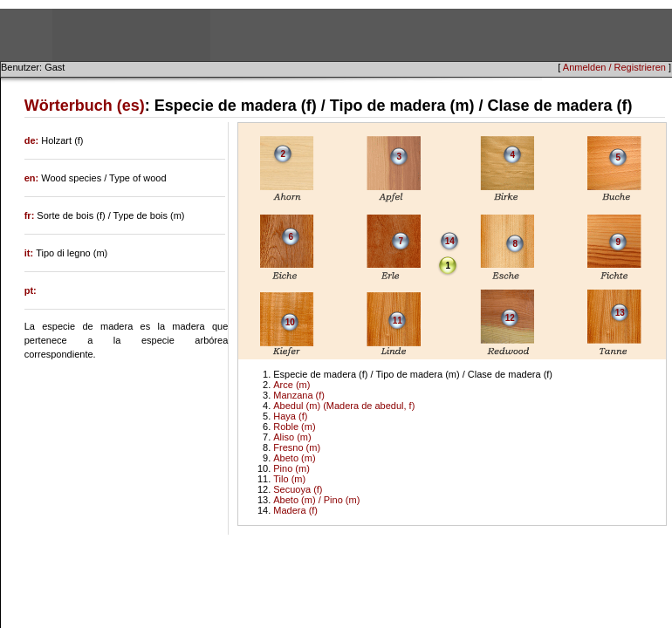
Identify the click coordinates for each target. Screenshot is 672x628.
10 (290, 322)
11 (398, 321)
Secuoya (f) (298, 489)
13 (620, 313)
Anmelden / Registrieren (614, 67)
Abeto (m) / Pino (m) (316, 500)
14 (450, 241)
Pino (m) (291, 468)
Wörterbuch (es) (85, 106)
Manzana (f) (299, 395)
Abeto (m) (294, 458)
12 (510, 318)
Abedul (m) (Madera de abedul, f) (344, 406)
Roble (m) (294, 427)
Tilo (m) (289, 479)
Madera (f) (295, 510)
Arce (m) (291, 385)
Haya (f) (290, 416)
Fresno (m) (297, 447)
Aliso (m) (292, 437)
